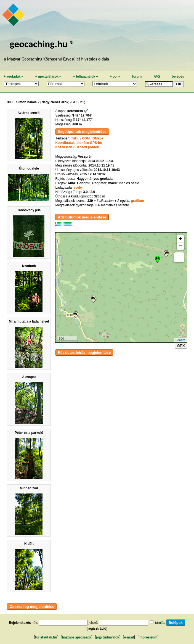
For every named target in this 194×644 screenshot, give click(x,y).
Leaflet (180, 340)
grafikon (138, 201)
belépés (178, 76)
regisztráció (97, 629)
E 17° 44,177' (83, 120)
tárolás (160, 623)
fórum (137, 76)
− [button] (181, 246)
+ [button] (181, 239)
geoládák (13, 76)
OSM (86, 138)
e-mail (129, 637)
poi (115, 76)
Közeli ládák (65, 147)
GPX (181, 346)
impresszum (148, 637)
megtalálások (48, 76)
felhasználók (86, 76)
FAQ (157, 76)
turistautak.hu (46, 637)
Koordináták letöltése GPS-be (79, 143)
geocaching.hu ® (42, 44)
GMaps (98, 138)
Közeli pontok (88, 147)
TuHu (75, 138)
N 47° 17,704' (82, 115)
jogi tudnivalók (108, 637)
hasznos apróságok (76, 637)
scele (78, 188)
